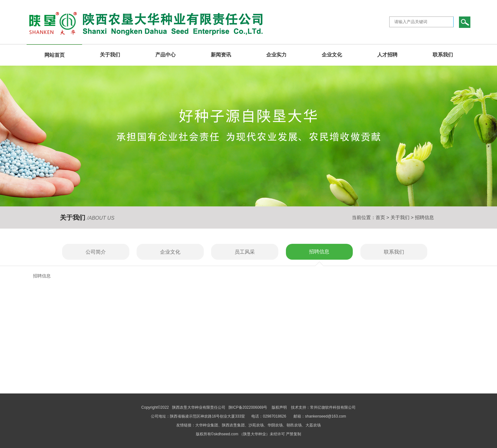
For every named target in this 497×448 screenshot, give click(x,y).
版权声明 (279, 407)
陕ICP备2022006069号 (248, 407)
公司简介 (96, 252)
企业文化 (170, 252)
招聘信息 (319, 252)
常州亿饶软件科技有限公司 (333, 407)
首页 (380, 217)
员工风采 (245, 252)
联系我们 (394, 252)
